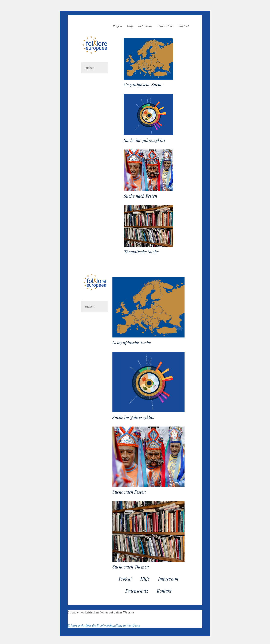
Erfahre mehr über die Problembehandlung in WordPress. (104, 625)
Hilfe (130, 26)
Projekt (118, 26)
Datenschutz (166, 26)
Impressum (145, 26)
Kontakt (184, 26)
